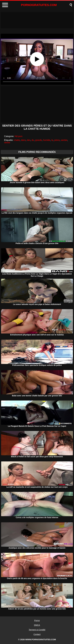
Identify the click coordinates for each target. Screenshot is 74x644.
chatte (17, 140)
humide (47, 140)
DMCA (37, 625)
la (52, 140)
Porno (37, 620)
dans (23, 140)
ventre (7, 143)
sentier (64, 140)
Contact (37, 634)
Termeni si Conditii (37, 630)
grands (39, 140)
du (33, 140)
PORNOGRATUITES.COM (39, 5)
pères (57, 140)
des (29, 140)
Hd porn (19, 136)
